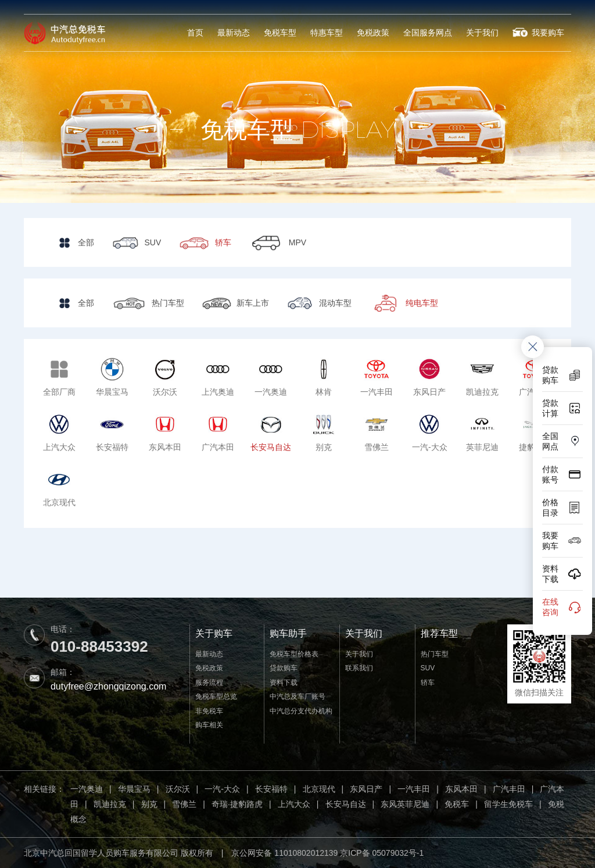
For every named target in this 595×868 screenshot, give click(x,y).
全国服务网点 (428, 33)
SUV (428, 668)
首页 (195, 33)
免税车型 (280, 33)
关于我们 (482, 33)
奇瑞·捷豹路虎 (237, 804)
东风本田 (461, 789)
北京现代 (319, 789)
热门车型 (435, 654)
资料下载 (284, 683)
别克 (149, 804)
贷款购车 (284, 668)
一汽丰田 (414, 789)
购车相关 (209, 725)
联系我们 (359, 668)
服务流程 (209, 683)
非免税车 (209, 711)
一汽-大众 (222, 789)
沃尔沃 (178, 789)
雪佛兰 (184, 804)
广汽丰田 (509, 789)
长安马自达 (346, 804)
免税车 (457, 804)
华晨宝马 (134, 789)
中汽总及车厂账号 (297, 696)
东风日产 (366, 789)
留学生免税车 (508, 804)
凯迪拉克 (110, 804)
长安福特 (271, 789)
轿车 (428, 683)
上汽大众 (294, 804)
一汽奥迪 (87, 789)
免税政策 (373, 33)
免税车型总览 (216, 696)
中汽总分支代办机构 (301, 711)
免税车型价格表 (294, 654)
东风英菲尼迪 (405, 804)
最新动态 (234, 33)
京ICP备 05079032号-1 (382, 853)
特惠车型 (327, 33)
